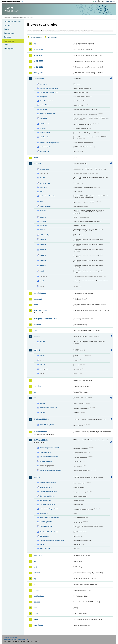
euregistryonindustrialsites (45, 319)
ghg (35, 380)
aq (35, 44)
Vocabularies (9, 41)
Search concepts (52, 37)
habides (37, 386)
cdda (36, 158)
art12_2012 (38, 50)
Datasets (7, 25)
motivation (44, 109)
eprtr (36, 305)
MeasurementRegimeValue (49, 509)
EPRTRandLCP (40, 311)
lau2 (36, 567)
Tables (6, 29)
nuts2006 (43, 244)
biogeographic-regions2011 (49, 92)
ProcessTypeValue (46, 522)
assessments (44, 169)
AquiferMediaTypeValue (48, 483)
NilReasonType (45, 235)
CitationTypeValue (46, 487)
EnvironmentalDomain (47, 496)
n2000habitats (45, 124)
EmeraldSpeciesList (47, 101)
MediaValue (44, 513)
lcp (35, 579)
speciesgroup (45, 151)
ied (35, 398)
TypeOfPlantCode (46, 461)
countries (43, 178)
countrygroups (45, 183)
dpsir (42, 192)
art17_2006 (38, 61)
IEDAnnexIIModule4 (42, 440)
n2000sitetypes (45, 132)
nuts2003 (43, 239)
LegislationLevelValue (47, 505)
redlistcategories (46, 147)
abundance (44, 84)
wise (36, 619)
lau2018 (37, 573)
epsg (42, 202)
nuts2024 (43, 271)
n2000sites (44, 128)
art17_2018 (38, 73)
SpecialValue (44, 536)
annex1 (42, 403)
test (35, 608)
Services (7, 45)
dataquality (44, 97)
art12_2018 (38, 55)
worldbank (38, 625)
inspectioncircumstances (48, 408)
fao (35, 330)
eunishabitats (45, 105)
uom (36, 614)
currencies (44, 187)
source (42, 364)
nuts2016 (43, 260)
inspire (37, 477)
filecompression (45, 206)
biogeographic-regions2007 (49, 88)
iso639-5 (43, 221)
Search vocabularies (36, 37)
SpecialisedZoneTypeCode (49, 532)
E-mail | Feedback (11, 637)
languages (43, 226)
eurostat (37, 325)
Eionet (13, 17)
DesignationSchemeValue (49, 492)
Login (96, 1)
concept (43, 356)
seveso (37, 602)
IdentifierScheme (46, 500)
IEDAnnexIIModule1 (42, 419)
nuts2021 (43, 266)
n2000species (45, 137)
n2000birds (44, 118)
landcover (38, 555)
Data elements (9, 33)
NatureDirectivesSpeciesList (49, 143)
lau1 (36, 561)
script (42, 281)
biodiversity (39, 79)
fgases (37, 336)
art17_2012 (38, 67)
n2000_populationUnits (48, 114)
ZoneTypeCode (45, 549)
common (38, 164)
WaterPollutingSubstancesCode (51, 470)
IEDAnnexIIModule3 (42, 432)
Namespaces (9, 49)
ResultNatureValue (46, 526)
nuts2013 (43, 255)
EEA (13, 2)
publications (39, 596)
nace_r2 (43, 230)
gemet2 (37, 350)
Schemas (7, 37)
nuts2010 (43, 250)
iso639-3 (43, 217)
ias (35, 392)
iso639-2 (43, 210)
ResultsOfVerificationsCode (49, 457)
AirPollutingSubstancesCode (50, 448)
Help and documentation (13, 21)
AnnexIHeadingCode (47, 425)
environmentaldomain (47, 196)
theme (42, 544)
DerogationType (45, 452)
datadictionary (40, 293)
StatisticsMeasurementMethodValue (52, 540)
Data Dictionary (21, 17)
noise (36, 590)
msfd (36, 584)
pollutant (43, 412)
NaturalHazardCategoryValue (50, 517)
